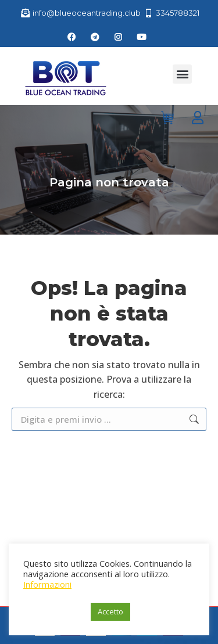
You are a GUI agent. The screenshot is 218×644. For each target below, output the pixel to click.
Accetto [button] (110, 611)
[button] (182, 74)
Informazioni (47, 584)
